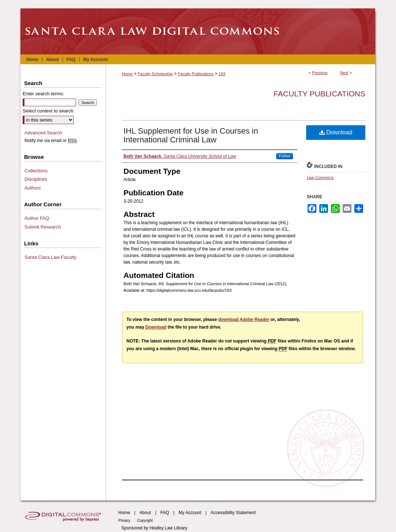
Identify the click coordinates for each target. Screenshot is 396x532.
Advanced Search (43, 133)
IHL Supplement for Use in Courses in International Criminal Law (191, 135)
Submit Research (43, 227)
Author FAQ (37, 218)
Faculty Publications (196, 74)
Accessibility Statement (233, 513)
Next (344, 73)
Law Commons (320, 177)
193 (222, 74)
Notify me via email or (51, 141)
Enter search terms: (43, 94)
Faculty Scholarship (155, 74)
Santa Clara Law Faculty (50, 257)
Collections (36, 171)
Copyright (145, 520)
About (145, 513)
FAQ (165, 513)
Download (336, 132)
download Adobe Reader (244, 319)
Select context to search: (49, 111)
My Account (190, 513)
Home (127, 74)
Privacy (125, 520)
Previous (320, 73)
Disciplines (36, 179)
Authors (33, 188)
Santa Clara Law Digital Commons (198, 31)
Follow (285, 156)
